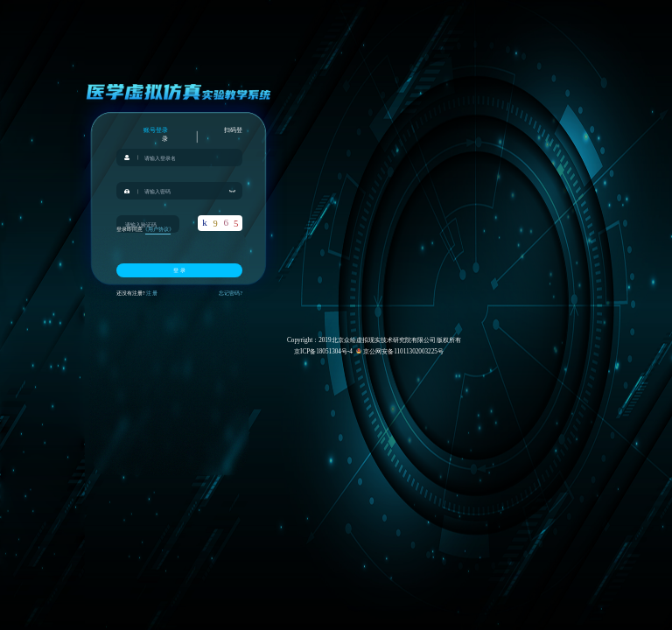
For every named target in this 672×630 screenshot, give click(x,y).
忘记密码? (231, 293)
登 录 (179, 270)
